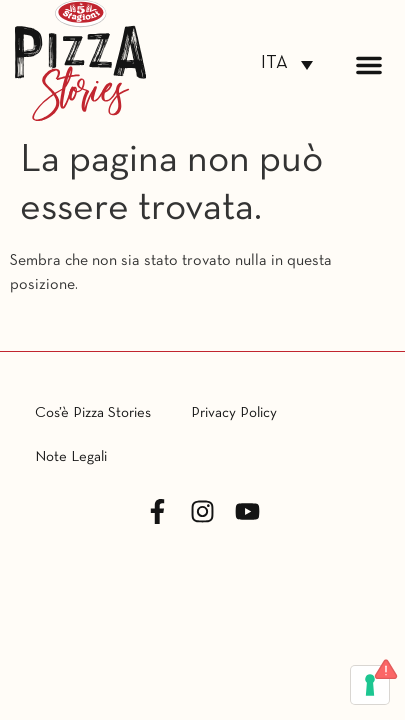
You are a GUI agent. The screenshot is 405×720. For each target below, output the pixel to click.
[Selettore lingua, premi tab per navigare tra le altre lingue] (287, 64)
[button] (369, 65)
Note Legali (71, 457)
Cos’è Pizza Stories (93, 413)
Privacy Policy (234, 413)
